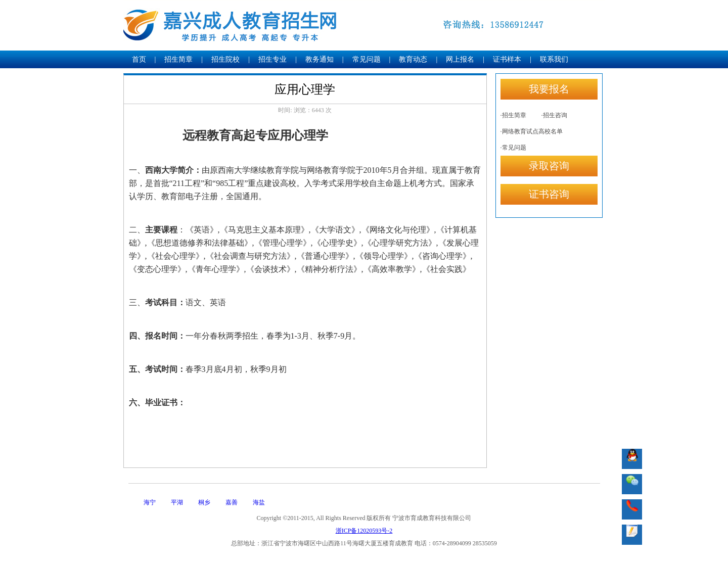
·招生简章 (513, 115)
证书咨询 (549, 194)
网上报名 (460, 59)
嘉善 (232, 502)
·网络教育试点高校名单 (532, 131)
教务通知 (320, 59)
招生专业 (272, 59)
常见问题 (367, 59)
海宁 (150, 502)
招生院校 (225, 59)
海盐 (259, 502)
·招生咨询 (554, 115)
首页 (139, 59)
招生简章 (178, 59)
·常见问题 (513, 148)
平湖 (177, 502)
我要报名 (549, 89)
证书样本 (507, 59)
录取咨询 (549, 166)
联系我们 (554, 59)
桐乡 (204, 502)
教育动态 (413, 59)
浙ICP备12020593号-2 (364, 531)
